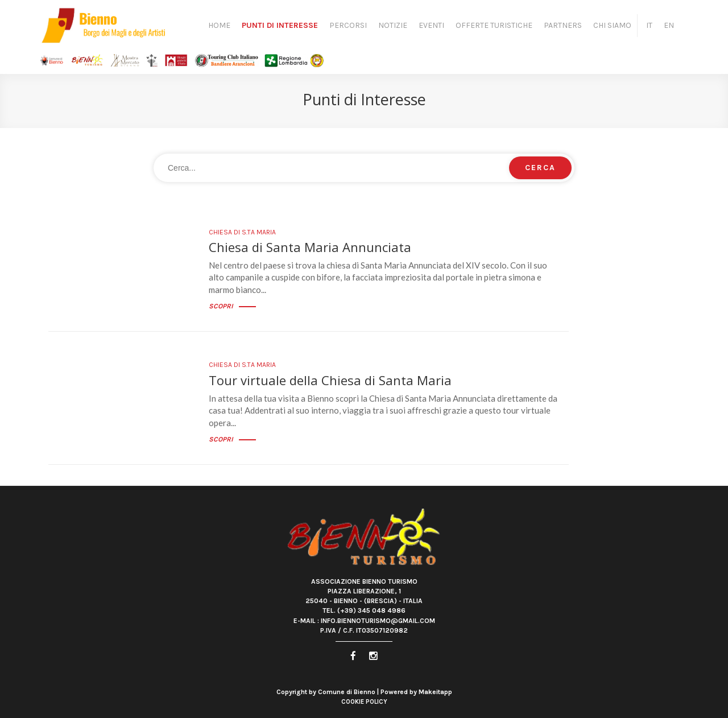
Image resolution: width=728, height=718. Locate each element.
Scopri (232, 306)
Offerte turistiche (494, 25)
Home (219, 25)
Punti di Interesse (280, 25)
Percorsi (348, 25)
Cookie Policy (364, 702)
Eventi (431, 25)
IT (649, 25)
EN (669, 25)
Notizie (393, 25)
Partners (563, 25)
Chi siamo (612, 25)
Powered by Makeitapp (416, 692)
